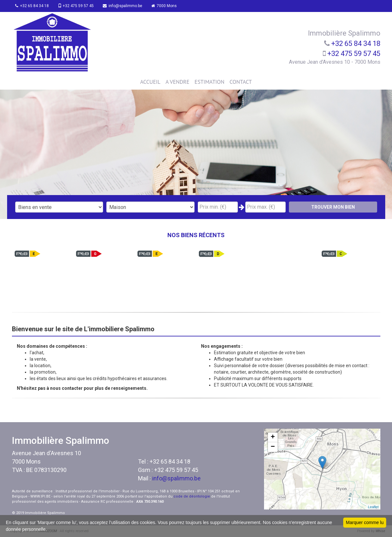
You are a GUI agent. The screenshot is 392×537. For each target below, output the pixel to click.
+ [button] (273, 437)
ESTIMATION (209, 82)
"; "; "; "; (150, 207)
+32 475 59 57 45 (79, 6)
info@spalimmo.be (127, 6)
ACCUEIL (150, 82)
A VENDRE (177, 82)
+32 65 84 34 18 (34, 6)
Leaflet (373, 507)
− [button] (273, 447)
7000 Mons (170, 6)
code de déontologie (192, 496)
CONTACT (241, 82)
